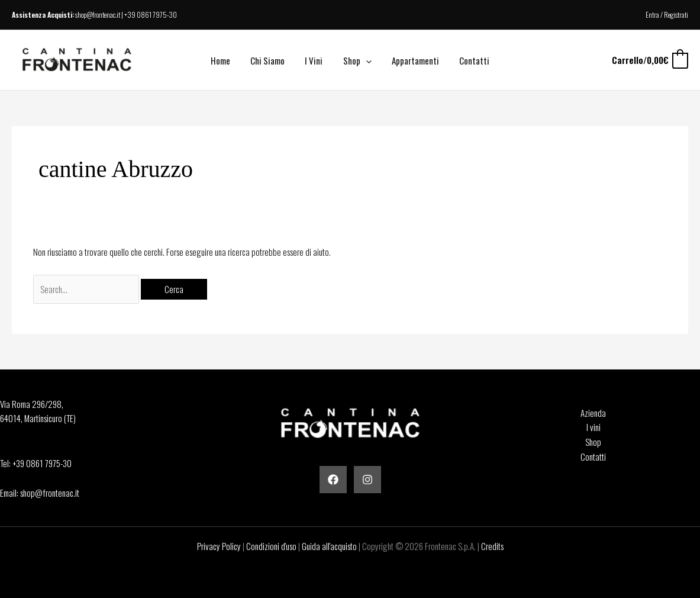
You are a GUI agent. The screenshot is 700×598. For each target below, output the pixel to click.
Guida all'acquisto (329, 546)
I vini (593, 427)
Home (227, 60)
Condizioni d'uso (271, 546)
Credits (492, 546)
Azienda (593, 413)
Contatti (468, 60)
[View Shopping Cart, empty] (649, 60)
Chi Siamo (272, 60)
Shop (593, 442)
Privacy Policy (219, 546)
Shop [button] (356, 60)
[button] (365, 60)
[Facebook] (333, 480)
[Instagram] (367, 480)
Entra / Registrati (667, 15)
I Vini (315, 60)
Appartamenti (412, 60)
